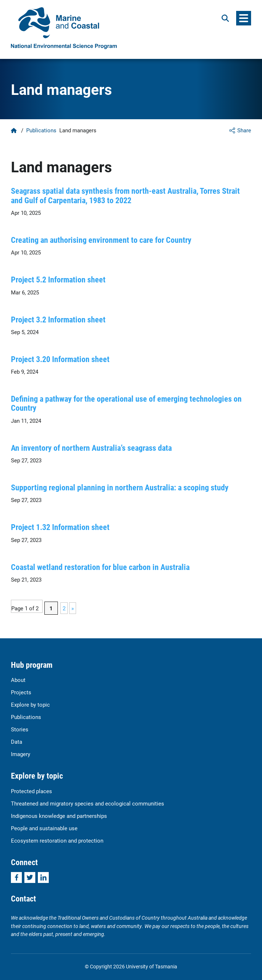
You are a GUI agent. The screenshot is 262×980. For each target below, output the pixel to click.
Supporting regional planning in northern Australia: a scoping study (120, 487)
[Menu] (244, 18)
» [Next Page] (73, 608)
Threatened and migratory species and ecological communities (88, 803)
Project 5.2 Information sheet (58, 279)
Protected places (31, 791)
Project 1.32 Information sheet (60, 527)
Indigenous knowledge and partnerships (59, 816)
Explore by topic (30, 704)
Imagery (21, 754)
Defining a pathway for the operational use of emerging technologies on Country (126, 403)
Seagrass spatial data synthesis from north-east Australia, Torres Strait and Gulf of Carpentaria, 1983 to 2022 (125, 195)
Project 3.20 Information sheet (60, 359)
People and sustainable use (44, 828)
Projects (21, 692)
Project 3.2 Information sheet (58, 319)
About (18, 680)
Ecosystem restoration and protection (57, 840)
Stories (20, 729)
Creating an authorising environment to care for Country (101, 240)
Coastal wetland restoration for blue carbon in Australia (100, 567)
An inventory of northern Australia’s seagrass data (91, 448)
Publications (41, 130)
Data (17, 742)
